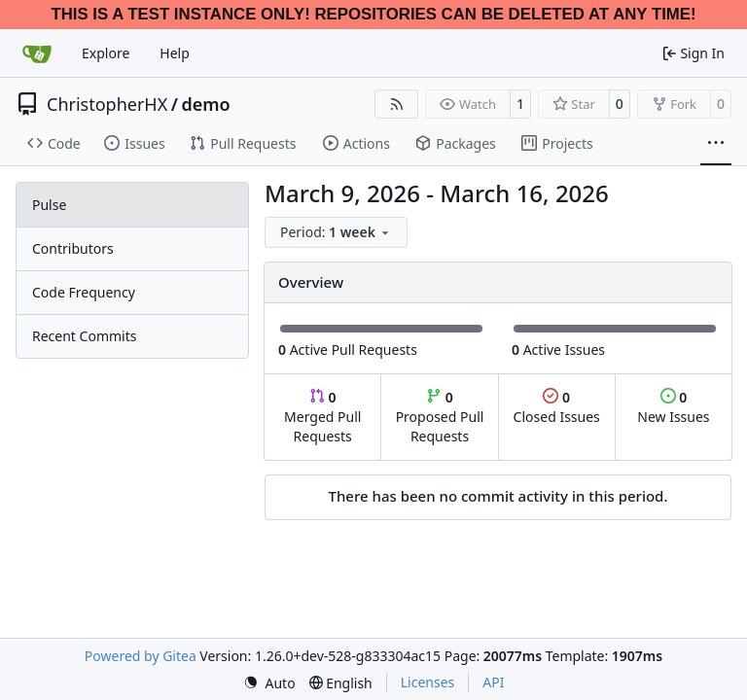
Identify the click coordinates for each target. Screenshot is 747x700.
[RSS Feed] (397, 104)
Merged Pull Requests (322, 417)
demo (205, 104)
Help (175, 53)
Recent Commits (84, 336)
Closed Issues (557, 407)
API (493, 682)
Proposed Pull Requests (440, 417)
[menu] (336, 232)
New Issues (673, 407)
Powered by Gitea (141, 656)
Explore (106, 53)
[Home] (37, 53)
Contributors (73, 248)
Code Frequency (84, 292)
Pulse (49, 205)
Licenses (428, 682)
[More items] (716, 144)
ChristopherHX (107, 104)
